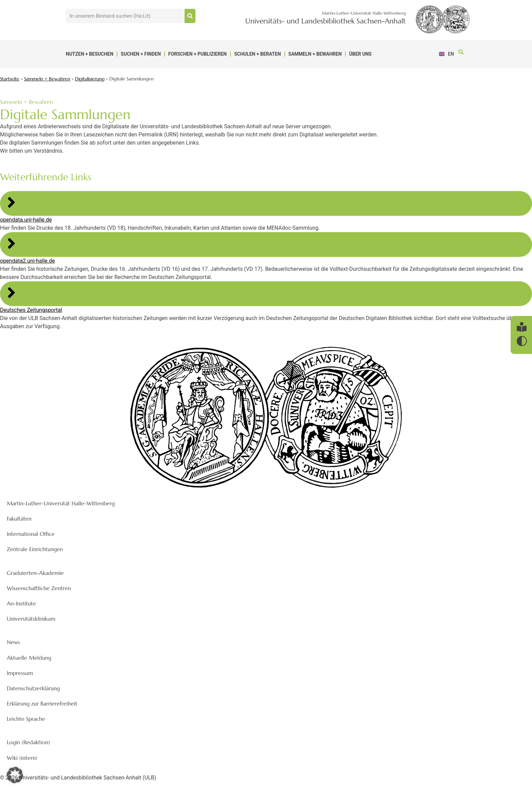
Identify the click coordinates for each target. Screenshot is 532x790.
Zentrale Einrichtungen (35, 549)
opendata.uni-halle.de (26, 220)
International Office (31, 534)
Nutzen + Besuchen (90, 54)
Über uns (360, 54)
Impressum (20, 673)
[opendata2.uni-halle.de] (11, 243)
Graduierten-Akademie (35, 573)
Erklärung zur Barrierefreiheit (42, 703)
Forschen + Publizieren (197, 54)
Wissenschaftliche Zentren (39, 588)
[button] (461, 52)
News (13, 642)
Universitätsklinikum (31, 619)
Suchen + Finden (141, 54)
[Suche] (190, 16)
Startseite (10, 79)
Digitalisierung (90, 79)
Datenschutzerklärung (33, 688)
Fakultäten (19, 519)
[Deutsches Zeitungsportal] (11, 293)
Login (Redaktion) (28, 742)
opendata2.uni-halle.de (27, 261)
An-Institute (21, 603)
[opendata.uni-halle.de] (11, 202)
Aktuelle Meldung (29, 658)
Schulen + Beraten (258, 54)
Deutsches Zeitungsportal (31, 310)
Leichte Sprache (26, 719)
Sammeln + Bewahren (315, 54)
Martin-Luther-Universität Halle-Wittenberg (61, 503)
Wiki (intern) (22, 758)
